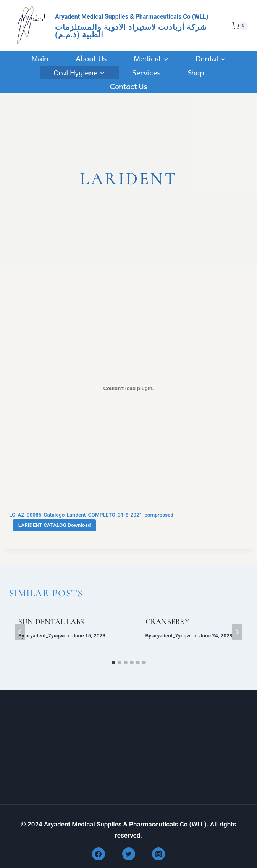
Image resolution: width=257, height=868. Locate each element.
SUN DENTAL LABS (51, 622)
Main (40, 58)
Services (146, 72)
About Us (91, 58)
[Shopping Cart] (238, 26)
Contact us (128, 86)
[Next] (237, 632)
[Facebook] (99, 854)
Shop (196, 72)
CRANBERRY (167, 622)
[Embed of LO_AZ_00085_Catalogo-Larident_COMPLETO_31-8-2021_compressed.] (128, 388)
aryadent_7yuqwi (45, 635)
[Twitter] (129, 854)
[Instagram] (158, 854)
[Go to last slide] (20, 632)
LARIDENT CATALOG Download (55, 525)
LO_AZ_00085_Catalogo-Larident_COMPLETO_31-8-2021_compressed (91, 515)
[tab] (113, 663)
